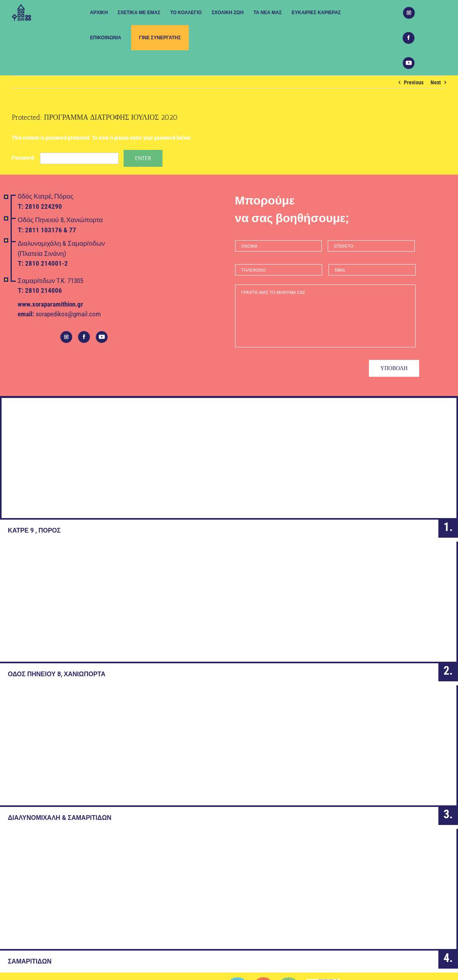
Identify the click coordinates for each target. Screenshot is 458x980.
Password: (65, 158)
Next (436, 82)
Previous (414, 82)
